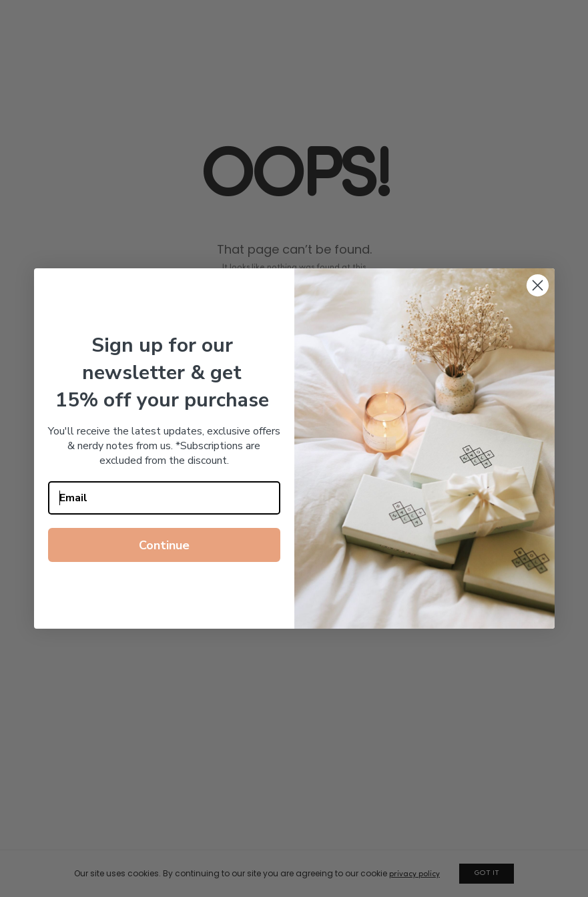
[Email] (164, 498)
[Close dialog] (538, 285)
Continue (164, 545)
